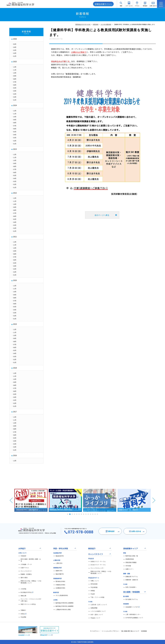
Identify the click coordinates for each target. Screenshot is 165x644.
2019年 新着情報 (106, 24)
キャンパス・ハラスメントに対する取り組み (31, 600)
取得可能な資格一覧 (132, 556)
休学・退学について (97, 615)
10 (88, 514)
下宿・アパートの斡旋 (97, 597)
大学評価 (23, 589)
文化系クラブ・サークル (98, 565)
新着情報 (96, 24)
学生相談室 (94, 587)
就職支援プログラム (132, 577)
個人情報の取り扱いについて (130, 631)
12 (93, 514)
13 (95, 514)
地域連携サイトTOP (132, 607)
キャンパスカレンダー (97, 568)
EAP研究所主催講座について (134, 618)
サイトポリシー (95, 631)
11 (91, 514)
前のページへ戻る (102, 215)
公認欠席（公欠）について (99, 605)
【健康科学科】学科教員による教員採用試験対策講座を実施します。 (135, 24)
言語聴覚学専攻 (60, 588)
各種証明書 (94, 608)
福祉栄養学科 (60, 574)
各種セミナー (130, 569)
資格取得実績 (130, 559)
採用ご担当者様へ (131, 587)
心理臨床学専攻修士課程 (63, 610)
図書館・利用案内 (26, 574)
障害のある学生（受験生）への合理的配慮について (31, 582)
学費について (95, 581)
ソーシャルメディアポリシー (111, 631)
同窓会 (23, 614)
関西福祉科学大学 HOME (83, 24)
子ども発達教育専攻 (62, 595)
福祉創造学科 (60, 556)
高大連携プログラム (132, 599)
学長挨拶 (23, 556)
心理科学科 (59, 563)
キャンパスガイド (26, 571)
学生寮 (93, 594)
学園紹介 (23, 610)
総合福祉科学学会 (27, 592)
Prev (11, 500)
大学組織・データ (26, 564)
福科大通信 (24, 578)
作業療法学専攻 (60, 585)
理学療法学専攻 (60, 581)
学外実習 (128, 566)
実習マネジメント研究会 (28, 604)
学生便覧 (23, 617)
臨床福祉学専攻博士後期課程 (65, 606)
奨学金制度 (94, 584)
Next (154, 500)
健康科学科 (59, 571)
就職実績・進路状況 (132, 580)
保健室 (93, 591)
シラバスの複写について (98, 611)
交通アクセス (25, 568)
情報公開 (23, 596)
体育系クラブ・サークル (98, 561)
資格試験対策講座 (131, 562)
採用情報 (144, 631)
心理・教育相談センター (133, 614)
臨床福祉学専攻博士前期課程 (65, 603)
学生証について (95, 618)
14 (97, 514)
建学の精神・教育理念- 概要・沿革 (31, 560)
